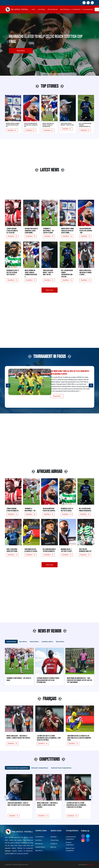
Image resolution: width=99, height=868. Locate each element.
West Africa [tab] (60, 642)
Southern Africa (40, 847)
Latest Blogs (41, 9)
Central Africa (39, 837)
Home (33, 9)
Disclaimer (54, 837)
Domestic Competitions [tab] (40, 768)
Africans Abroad (53, 9)
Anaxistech (91, 865)
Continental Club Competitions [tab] (17, 768)
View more (49, 290)
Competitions (76, 9)
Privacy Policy (55, 840)
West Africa (39, 851)
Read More (21, 51)
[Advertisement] (12, 171)
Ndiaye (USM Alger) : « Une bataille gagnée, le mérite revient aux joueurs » (19, 737)
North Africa (39, 844)
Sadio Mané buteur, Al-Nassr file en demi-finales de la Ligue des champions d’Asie (79, 738)
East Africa (39, 840)
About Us (53, 847)
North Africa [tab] (34, 642)
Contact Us (54, 844)
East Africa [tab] (23, 642)
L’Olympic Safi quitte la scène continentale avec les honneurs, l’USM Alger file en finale (49, 738)
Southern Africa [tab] (47, 642)
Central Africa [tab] (11, 642)
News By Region (65, 9)
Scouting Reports (88, 9)
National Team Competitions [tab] (61, 768)
